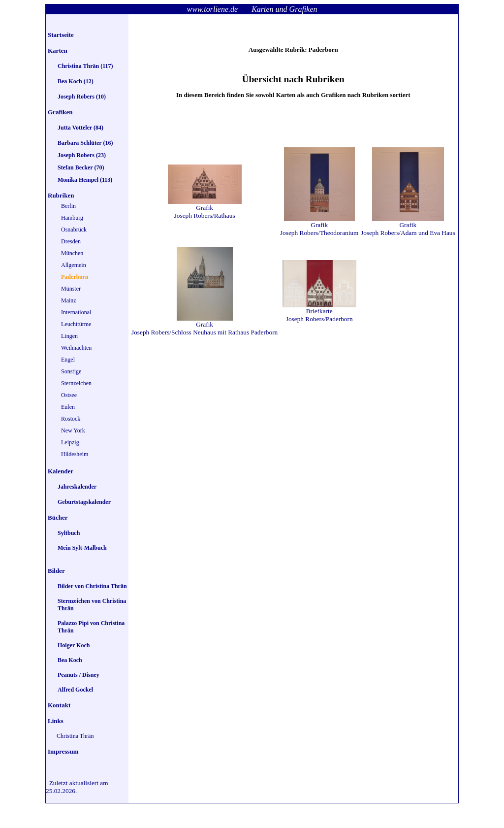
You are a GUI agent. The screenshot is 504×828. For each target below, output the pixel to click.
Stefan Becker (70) (81, 167)
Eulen (68, 407)
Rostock (71, 419)
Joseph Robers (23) (82, 155)
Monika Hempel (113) (85, 180)
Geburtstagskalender (84, 502)
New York (73, 431)
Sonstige (71, 371)
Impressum (63, 751)
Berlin (68, 206)
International (76, 312)
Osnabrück (74, 230)
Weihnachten (76, 348)
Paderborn (75, 277)
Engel (68, 360)
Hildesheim (75, 454)
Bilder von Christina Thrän (92, 586)
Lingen (69, 336)
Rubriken (61, 195)
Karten (58, 50)
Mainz (69, 300)
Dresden (71, 241)
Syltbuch (69, 533)
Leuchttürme (76, 324)
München (72, 253)
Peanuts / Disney (79, 675)
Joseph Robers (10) (82, 97)
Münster (71, 289)
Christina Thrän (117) (85, 66)
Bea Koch (70, 660)
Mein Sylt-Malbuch (82, 548)
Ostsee (69, 395)
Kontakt (59, 705)
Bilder (56, 571)
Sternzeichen (76, 383)
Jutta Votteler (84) (80, 128)
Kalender (61, 471)
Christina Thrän (75, 736)
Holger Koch (74, 645)
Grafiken (60, 112)
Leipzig (70, 442)
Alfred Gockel (75, 690)
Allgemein (74, 265)
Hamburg (72, 218)
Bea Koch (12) (76, 81)
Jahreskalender (77, 487)
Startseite (61, 35)
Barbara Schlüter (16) (85, 143)
